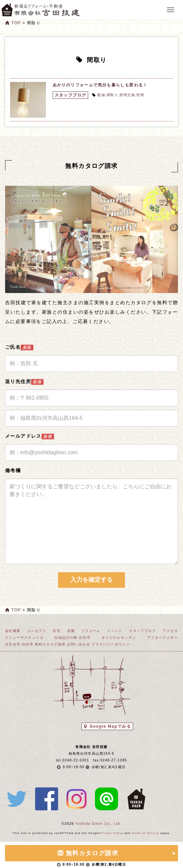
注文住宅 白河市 (19, 644)
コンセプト (37, 631)
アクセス (170, 631)
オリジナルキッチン (119, 638)
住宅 (57, 631)
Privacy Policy (112, 833)
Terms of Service (146, 833)
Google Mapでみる (107, 726)
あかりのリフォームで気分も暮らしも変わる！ (100, 85)
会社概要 (13, 631)
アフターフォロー (163, 638)
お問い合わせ (79, 644)
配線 (101, 95)
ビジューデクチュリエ (24, 638)
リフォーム (91, 631)
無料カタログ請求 (50, 644)
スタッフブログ (71, 95)
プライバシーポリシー (111, 644)
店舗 (71, 631)
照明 (140, 95)
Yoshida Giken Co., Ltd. (98, 824)
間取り (112, 95)
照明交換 (127, 95)
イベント (115, 631)
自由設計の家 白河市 (72, 638)
